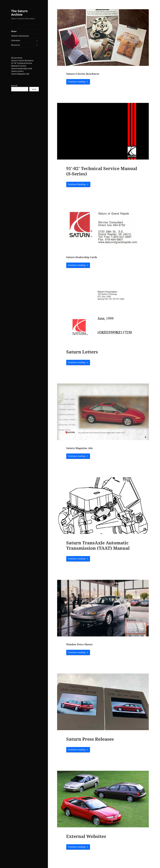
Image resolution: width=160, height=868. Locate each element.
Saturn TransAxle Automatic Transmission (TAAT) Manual (98, 545)
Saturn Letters (17, 71)
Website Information (20, 36)
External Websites (86, 836)
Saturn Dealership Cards (22, 68)
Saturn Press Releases (90, 739)
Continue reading (79, 81)
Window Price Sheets (79, 644)
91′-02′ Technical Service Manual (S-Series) (102, 171)
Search (14, 86)
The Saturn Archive (19, 13)
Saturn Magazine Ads (20, 74)
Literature (16, 40)
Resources (16, 45)
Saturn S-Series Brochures (22, 61)
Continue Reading (79, 184)
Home (14, 31)
